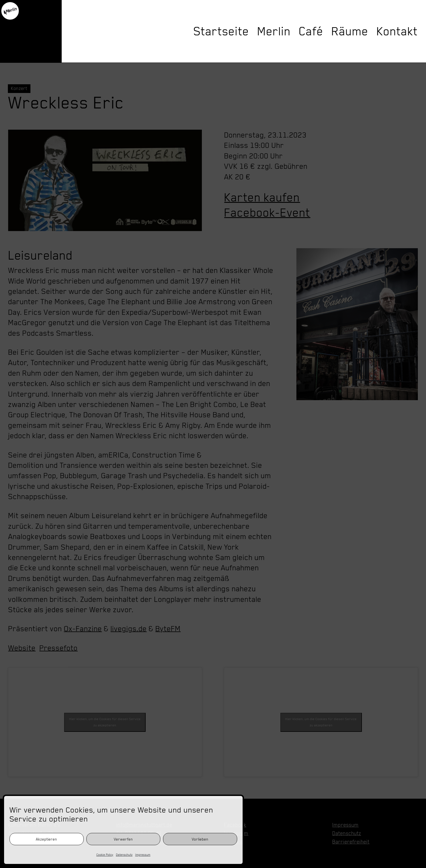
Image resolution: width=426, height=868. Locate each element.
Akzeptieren (46, 839)
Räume (350, 31)
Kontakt (397, 31)
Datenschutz (124, 855)
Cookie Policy (105, 855)
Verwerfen (123, 839)
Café (311, 31)
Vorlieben (200, 839)
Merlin (274, 31)
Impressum (143, 855)
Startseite (221, 31)
